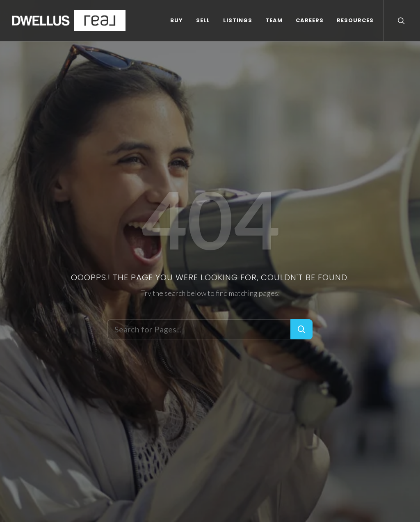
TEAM (122, 51)
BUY (25, 51)
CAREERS (158, 51)
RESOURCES (203, 51)
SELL (51, 51)
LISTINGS (86, 51)
